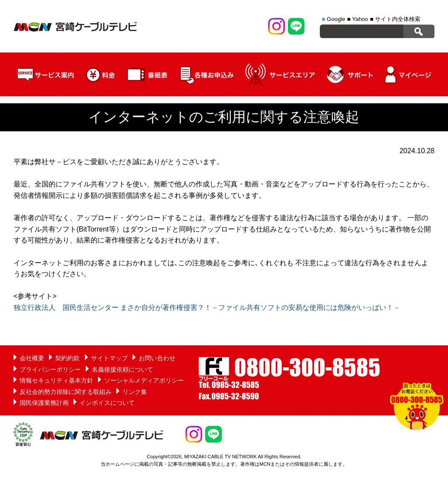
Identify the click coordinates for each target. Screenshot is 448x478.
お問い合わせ (157, 358)
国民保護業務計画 (44, 403)
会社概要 (32, 358)
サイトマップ (109, 358)
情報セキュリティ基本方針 (56, 380)
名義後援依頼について (122, 369)
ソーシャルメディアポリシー (144, 380)
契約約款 (67, 358)
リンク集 (135, 392)
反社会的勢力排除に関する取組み (66, 392)
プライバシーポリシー (50, 369)
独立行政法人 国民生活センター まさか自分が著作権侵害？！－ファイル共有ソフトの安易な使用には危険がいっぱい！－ (207, 308)
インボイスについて (107, 403)
